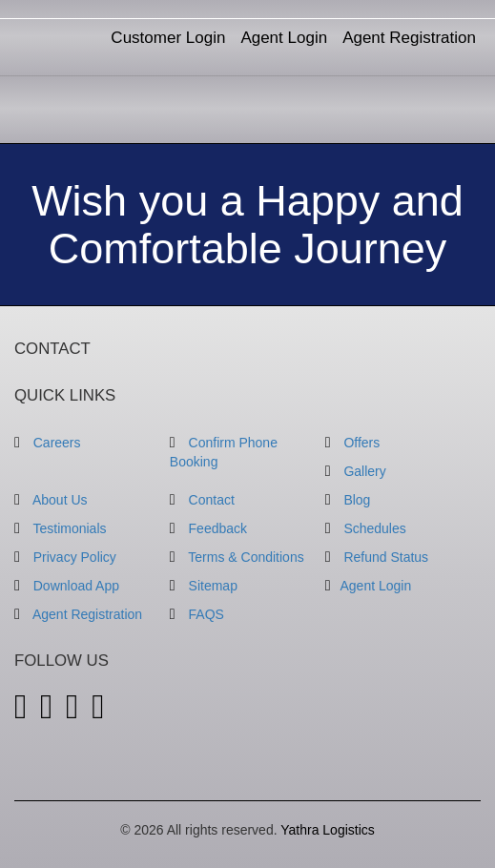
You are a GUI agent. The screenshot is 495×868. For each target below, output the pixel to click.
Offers (353, 443)
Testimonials (61, 528)
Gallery (356, 471)
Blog (348, 500)
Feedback (208, 528)
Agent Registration (409, 38)
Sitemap (204, 586)
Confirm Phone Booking (224, 452)
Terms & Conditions (237, 557)
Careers (48, 443)
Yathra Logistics (328, 830)
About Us (51, 500)
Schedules (366, 528)
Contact (202, 500)
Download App (67, 586)
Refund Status (377, 557)
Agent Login (284, 38)
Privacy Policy (65, 557)
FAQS (197, 614)
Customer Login (168, 38)
